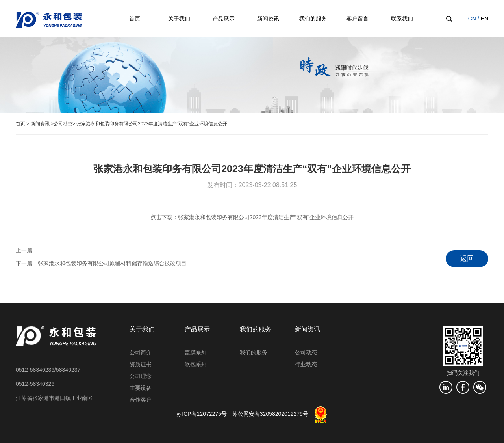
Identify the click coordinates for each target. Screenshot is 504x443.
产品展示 (224, 19)
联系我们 (402, 19)
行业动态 (306, 364)
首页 (135, 19)
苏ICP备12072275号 (202, 414)
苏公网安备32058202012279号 (270, 414)
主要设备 (141, 388)
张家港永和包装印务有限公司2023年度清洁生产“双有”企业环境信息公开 (266, 217)
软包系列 (196, 364)
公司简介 (141, 352)
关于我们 (179, 19)
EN (485, 19)
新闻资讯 (268, 19)
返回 (467, 259)
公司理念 (141, 376)
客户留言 (358, 19)
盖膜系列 (196, 352)
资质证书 (141, 364)
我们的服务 (313, 19)
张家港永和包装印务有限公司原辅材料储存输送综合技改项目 (112, 263)
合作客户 (141, 400)
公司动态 (63, 124)
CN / (474, 19)
